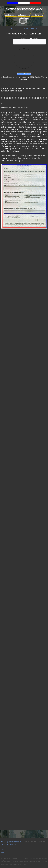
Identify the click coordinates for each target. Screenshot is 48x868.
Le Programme (24, 15)
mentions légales (8, 844)
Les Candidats (37, 15)
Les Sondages (11, 15)
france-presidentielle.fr (11, 842)
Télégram (4, 854)
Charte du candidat (6, 851)
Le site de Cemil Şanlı (24, 74)
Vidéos (3, 852)
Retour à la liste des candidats (24, 28)
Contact (3, 849)
